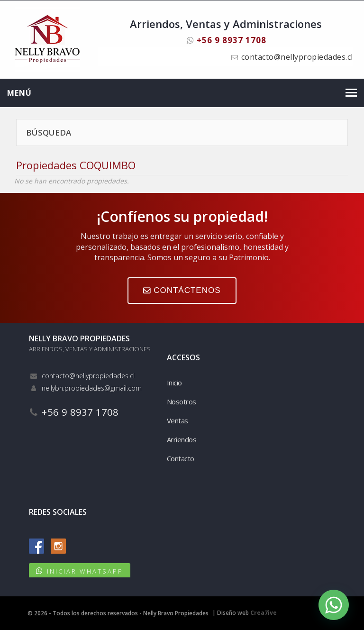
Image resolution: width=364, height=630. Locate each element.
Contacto (181, 458)
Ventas (177, 420)
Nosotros (182, 402)
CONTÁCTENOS (182, 290)
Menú (19, 93)
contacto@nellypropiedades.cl (297, 57)
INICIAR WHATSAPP (85, 571)
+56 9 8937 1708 (227, 40)
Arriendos (182, 439)
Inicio (174, 383)
